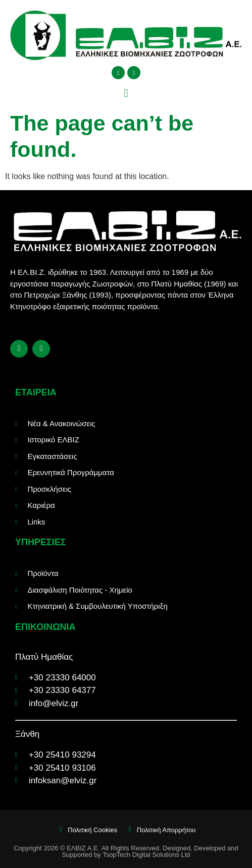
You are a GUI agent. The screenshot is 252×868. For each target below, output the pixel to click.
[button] (126, 93)
